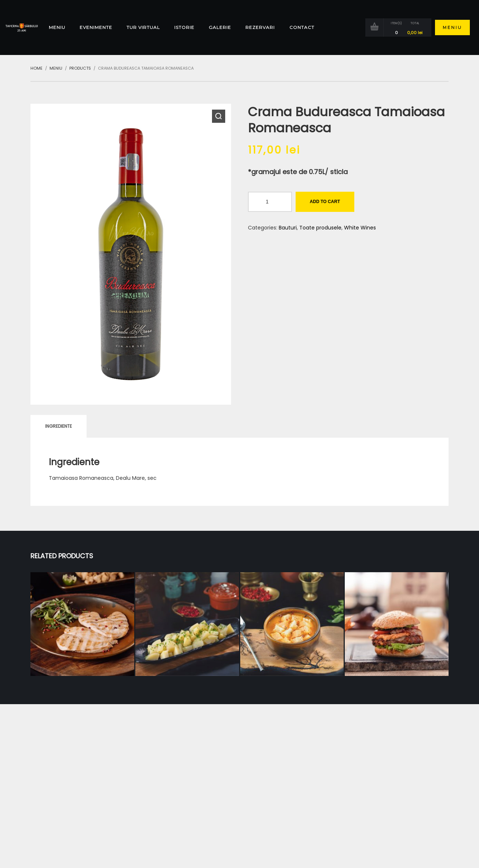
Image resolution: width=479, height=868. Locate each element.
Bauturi (288, 228)
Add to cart (325, 202)
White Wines (360, 228)
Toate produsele (320, 228)
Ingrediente (58, 426)
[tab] (58, 426)
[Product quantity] (270, 202)
